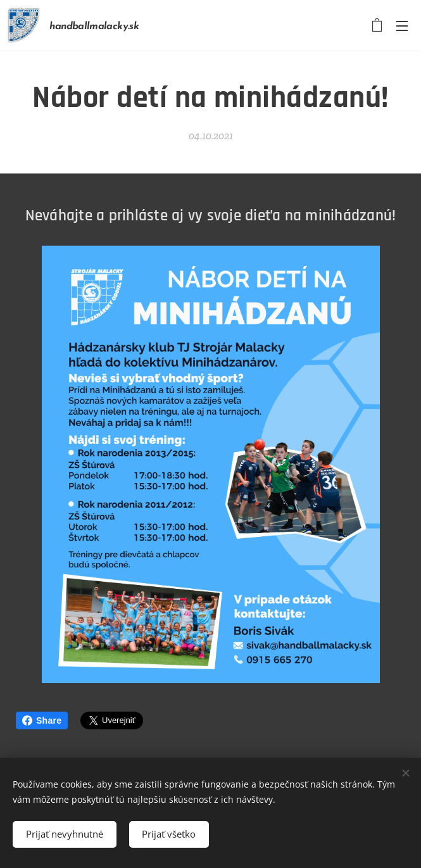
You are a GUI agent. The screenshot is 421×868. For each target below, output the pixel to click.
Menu (402, 26)
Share (42, 720)
